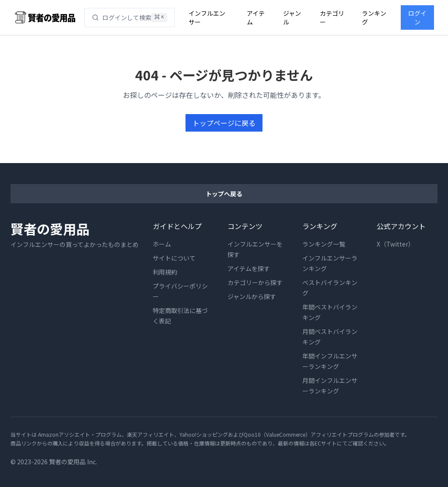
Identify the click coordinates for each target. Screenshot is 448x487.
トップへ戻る (224, 194)
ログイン (417, 17)
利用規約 (165, 272)
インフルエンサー (206, 17)
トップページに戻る (224, 123)
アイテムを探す (249, 268)
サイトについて (175, 258)
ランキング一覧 (324, 244)
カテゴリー (332, 17)
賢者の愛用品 (50, 229)
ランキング (374, 17)
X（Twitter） (396, 244)
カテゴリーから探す (255, 282)
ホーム (162, 244)
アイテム (255, 17)
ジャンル (292, 17)
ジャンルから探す (252, 296)
